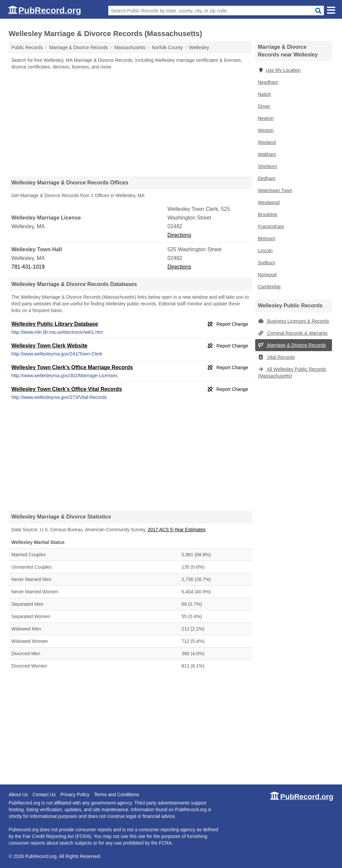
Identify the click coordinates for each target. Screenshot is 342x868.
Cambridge (269, 287)
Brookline (268, 214)
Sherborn (268, 166)
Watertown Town (275, 190)
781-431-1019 (28, 267)
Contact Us (44, 794)
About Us (18, 794)
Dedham (267, 178)
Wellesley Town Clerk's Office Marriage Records (72, 367)
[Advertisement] (130, 123)
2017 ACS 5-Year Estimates (177, 530)
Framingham (271, 227)
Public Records (27, 47)
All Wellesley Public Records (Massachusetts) (292, 373)
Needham (268, 82)
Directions (179, 235)
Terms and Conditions (117, 794)
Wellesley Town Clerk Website (49, 346)
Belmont (266, 239)
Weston (266, 130)
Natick (264, 94)
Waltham (267, 154)
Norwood (267, 275)
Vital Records (276, 357)
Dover (264, 106)
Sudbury (267, 263)
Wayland (267, 142)
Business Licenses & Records (293, 321)
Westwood (269, 202)
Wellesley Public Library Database (55, 324)
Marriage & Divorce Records (292, 345)
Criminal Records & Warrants (293, 333)
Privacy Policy (75, 794)
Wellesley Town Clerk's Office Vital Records (67, 389)
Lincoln (265, 251)
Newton (266, 118)
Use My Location (279, 70)
